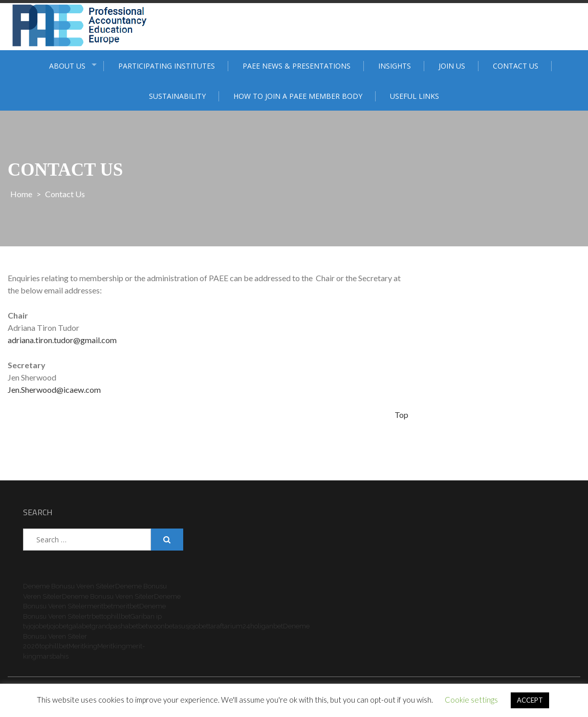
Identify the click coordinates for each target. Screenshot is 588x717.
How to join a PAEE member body (298, 96)
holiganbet (267, 626)
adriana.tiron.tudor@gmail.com (62, 340)
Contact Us (516, 66)
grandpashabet (115, 626)
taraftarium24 (229, 626)
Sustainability (177, 96)
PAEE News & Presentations (297, 66)
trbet (94, 616)
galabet (80, 626)
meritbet (100, 606)
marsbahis (52, 656)
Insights (395, 66)
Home (21, 194)
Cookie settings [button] (471, 700)
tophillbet (116, 616)
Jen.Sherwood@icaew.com (54, 389)
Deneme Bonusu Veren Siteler (69, 586)
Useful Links (415, 96)
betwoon (151, 626)
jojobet (39, 626)
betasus (177, 626)
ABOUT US (67, 66)
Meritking (83, 646)
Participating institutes (167, 66)
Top (401, 415)
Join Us (452, 66)
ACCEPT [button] (530, 700)
